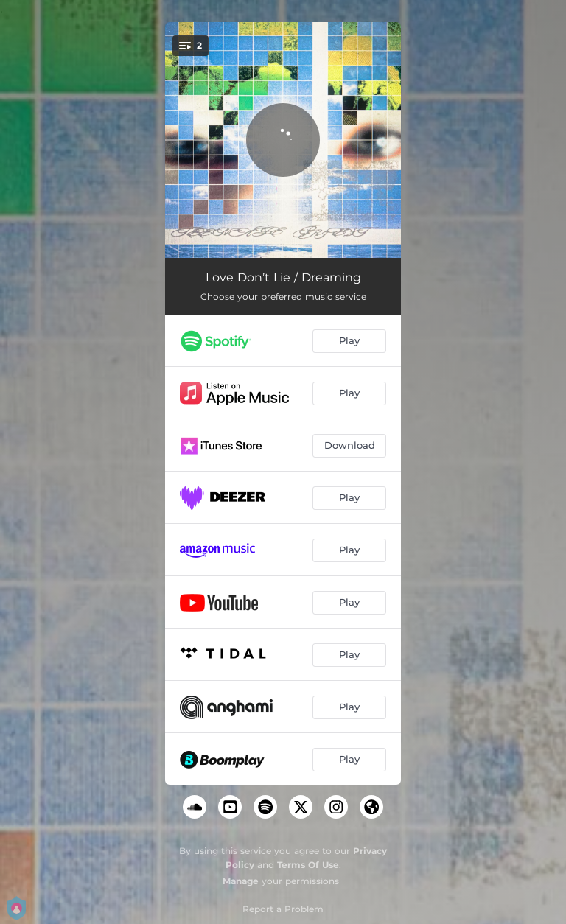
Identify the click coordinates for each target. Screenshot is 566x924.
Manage (241, 881)
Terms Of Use (308, 865)
